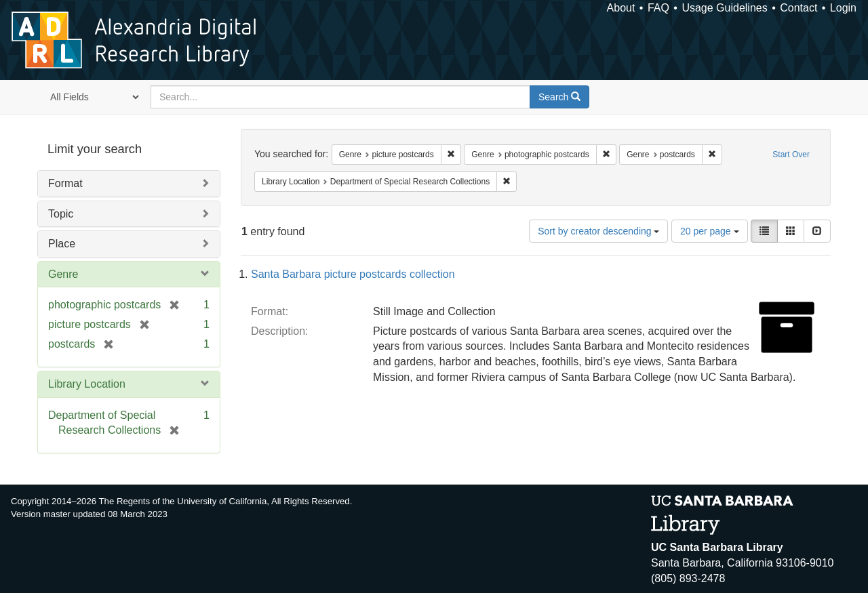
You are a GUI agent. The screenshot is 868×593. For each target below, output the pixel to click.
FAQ (658, 8)
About (621, 8)
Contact (798, 8)
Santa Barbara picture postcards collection (353, 274)
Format (65, 183)
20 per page (710, 231)
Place (62, 244)
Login (843, 8)
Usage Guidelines (724, 8)
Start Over (791, 155)
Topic (61, 214)
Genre (63, 274)
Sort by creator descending (598, 231)
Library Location (87, 384)
